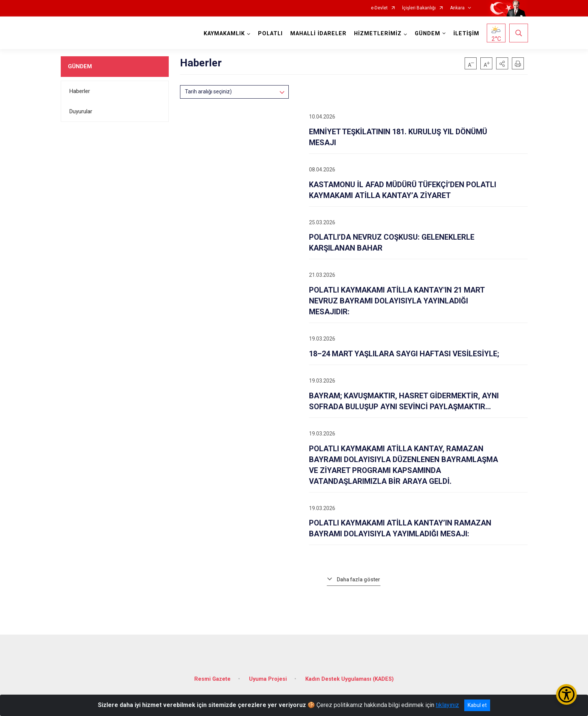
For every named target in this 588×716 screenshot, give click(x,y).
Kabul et (477, 705)
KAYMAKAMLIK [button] (224, 34)
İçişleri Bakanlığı (419, 8)
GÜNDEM (80, 66)
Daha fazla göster (358, 579)
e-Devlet (379, 8)
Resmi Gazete (212, 677)
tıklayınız (447, 705)
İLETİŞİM (466, 34)
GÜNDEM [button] (427, 34)
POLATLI (270, 34)
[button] (502, 63)
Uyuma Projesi (268, 677)
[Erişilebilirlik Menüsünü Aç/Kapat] (566, 694)
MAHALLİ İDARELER (318, 34)
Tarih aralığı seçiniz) (208, 92)
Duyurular (81, 111)
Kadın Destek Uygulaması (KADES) (349, 677)
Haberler (80, 91)
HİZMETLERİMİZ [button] (377, 34)
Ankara (457, 8)
